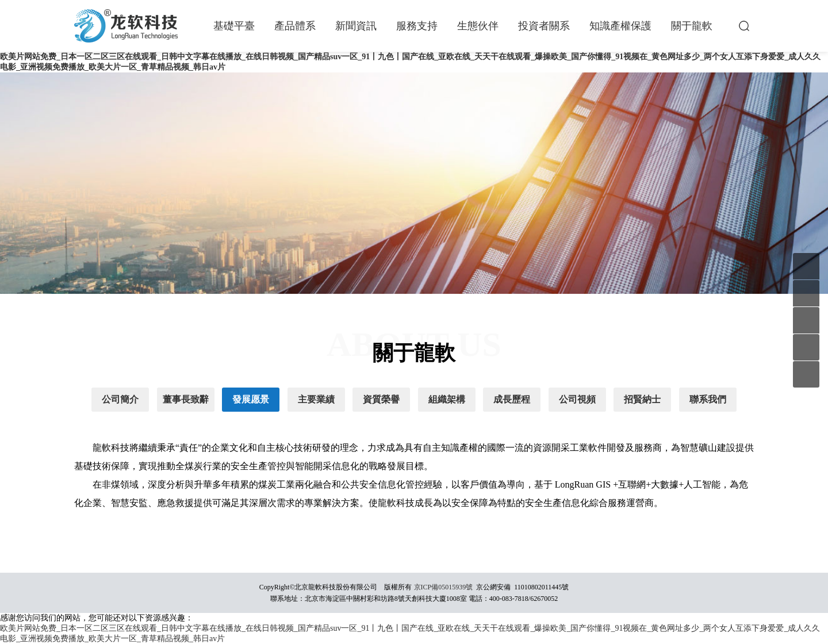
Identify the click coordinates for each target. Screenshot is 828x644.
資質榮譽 (381, 399)
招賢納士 (642, 399)
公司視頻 (577, 399)
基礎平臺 (234, 26)
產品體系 (295, 26)
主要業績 (316, 399)
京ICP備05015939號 (444, 587)
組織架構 (447, 399)
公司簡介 (120, 399)
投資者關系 (544, 26)
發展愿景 (251, 399)
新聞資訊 (356, 26)
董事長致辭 (186, 399)
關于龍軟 (692, 26)
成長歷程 (512, 399)
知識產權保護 (620, 26)
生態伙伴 (478, 26)
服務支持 (417, 26)
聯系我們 (708, 399)
